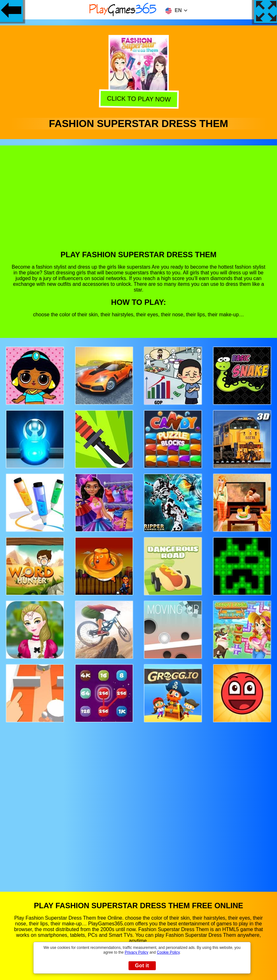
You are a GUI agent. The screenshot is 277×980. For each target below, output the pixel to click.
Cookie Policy (168, 952)
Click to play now (138, 99)
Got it (142, 966)
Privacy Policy (137, 952)
